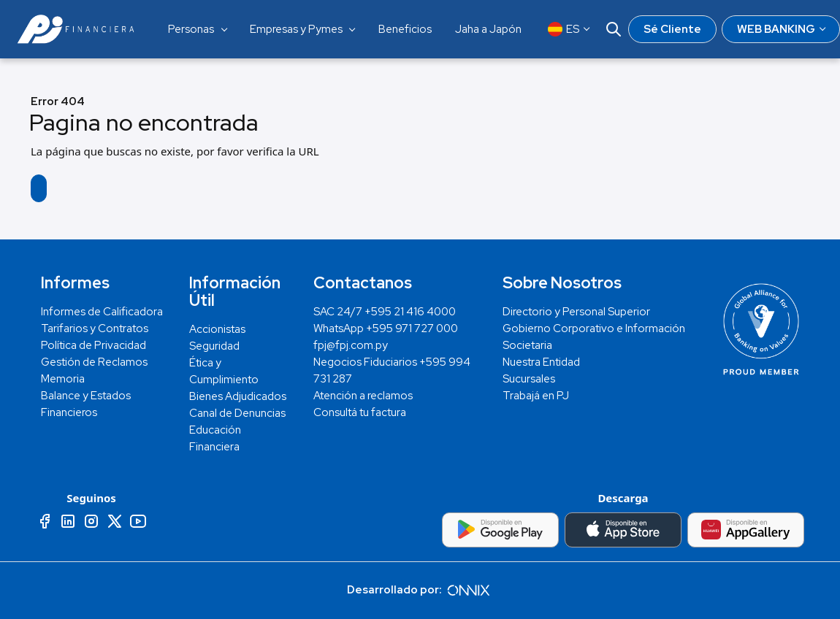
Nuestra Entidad (541, 362)
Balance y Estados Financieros (86, 404)
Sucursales (529, 379)
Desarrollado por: (420, 590)
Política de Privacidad (93, 345)
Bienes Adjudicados (238, 396)
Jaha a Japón (488, 29)
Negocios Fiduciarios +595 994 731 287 (392, 370)
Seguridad (214, 346)
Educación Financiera (215, 438)
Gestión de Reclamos (94, 362)
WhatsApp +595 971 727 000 (386, 328)
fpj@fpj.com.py (351, 345)
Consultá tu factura (360, 412)
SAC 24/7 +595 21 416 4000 (385, 312)
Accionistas (217, 329)
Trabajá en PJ (536, 396)
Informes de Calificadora (102, 312)
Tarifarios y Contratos (95, 328)
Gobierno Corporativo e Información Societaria (594, 337)
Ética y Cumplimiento (224, 371)
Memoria (63, 379)
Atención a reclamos (363, 396)
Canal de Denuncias (237, 413)
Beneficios (405, 29)
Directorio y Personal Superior (576, 312)
